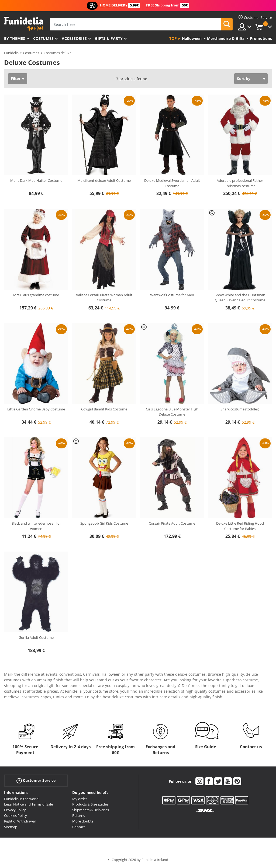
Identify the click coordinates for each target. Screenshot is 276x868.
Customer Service (36, 780)
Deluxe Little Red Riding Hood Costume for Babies (240, 526)
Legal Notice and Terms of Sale (28, 804)
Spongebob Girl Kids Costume (104, 523)
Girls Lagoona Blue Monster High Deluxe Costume (172, 412)
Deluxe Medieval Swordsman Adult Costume (172, 183)
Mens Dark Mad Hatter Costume (36, 180)
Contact (79, 827)
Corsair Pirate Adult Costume (172, 523)
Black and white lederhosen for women (36, 526)
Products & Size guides (90, 804)
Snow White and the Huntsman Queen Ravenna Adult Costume (240, 298)
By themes (15, 38)
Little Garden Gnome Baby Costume (36, 409)
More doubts (83, 821)
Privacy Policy (15, 810)
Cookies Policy (15, 815)
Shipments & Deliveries (91, 810)
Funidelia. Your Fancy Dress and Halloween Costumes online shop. (24, 24)
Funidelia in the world (21, 799)
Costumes (43, 38)
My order (80, 799)
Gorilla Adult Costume (36, 637)
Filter (16, 79)
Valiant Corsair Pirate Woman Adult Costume (104, 298)
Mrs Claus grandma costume (36, 295)
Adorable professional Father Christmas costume (240, 183)
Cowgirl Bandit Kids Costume (104, 409)
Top (173, 38)
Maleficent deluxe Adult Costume (104, 180)
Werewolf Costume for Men (172, 295)
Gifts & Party (109, 38)
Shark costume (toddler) (240, 409)
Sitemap (11, 827)
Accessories (74, 38)
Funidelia (11, 53)
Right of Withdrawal (20, 821)
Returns (79, 815)
